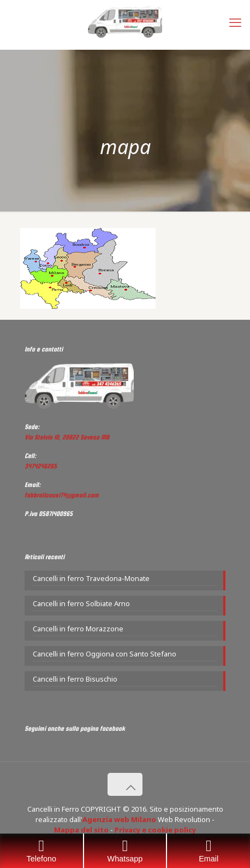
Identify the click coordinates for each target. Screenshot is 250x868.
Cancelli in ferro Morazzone (78, 629)
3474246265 (41, 466)
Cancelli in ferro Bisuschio (75, 679)
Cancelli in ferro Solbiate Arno (81, 603)
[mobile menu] (235, 22)
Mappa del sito (81, 830)
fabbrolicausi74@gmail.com (62, 495)
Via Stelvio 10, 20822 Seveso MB (67, 437)
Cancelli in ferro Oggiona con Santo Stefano (105, 654)
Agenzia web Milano (119, 819)
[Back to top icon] (125, 784)
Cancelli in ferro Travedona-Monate (91, 578)
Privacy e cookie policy (155, 830)
